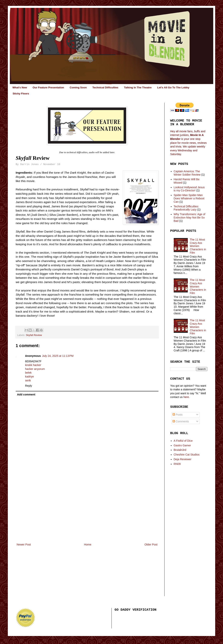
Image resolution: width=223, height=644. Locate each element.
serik (28, 380)
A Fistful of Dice (183, 441)
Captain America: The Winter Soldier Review (187, 173)
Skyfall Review (34, 335)
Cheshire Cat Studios (187, 455)
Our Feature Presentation (48, 87)
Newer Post (24, 545)
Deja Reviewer (183, 459)
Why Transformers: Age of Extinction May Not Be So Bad (190, 218)
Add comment (26, 394)
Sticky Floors (21, 94)
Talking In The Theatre (138, 87)
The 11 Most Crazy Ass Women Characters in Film (198, 246)
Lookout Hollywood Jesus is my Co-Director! (189, 189)
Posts (178, 415)
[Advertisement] (87, 513)
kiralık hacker (33, 365)
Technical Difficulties (105, 87)
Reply (29, 386)
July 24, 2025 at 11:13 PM (58, 356)
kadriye (29, 377)
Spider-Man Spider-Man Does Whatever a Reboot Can (189, 198)
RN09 (177, 464)
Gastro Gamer (182, 445)
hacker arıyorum (35, 369)
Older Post (151, 545)
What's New (20, 87)
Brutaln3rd (180, 450)
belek (28, 373)
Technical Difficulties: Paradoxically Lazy (186, 208)
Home (88, 545)
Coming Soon (78, 87)
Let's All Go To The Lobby (173, 87)
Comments (181, 421)
